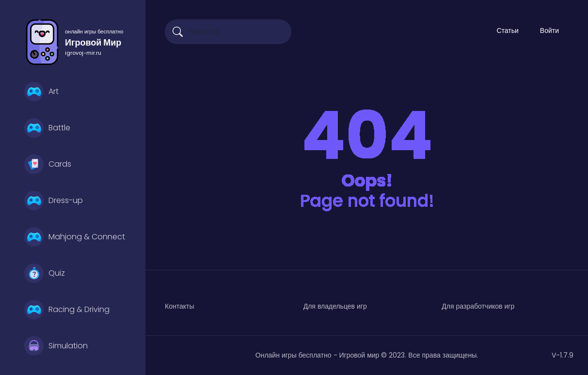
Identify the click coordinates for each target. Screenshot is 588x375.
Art (41, 92)
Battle (47, 128)
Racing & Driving (67, 310)
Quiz (45, 273)
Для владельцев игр (335, 306)
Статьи (507, 31)
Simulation (56, 346)
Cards (48, 164)
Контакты (179, 306)
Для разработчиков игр (478, 306)
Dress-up (54, 201)
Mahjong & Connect (75, 237)
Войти (549, 31)
